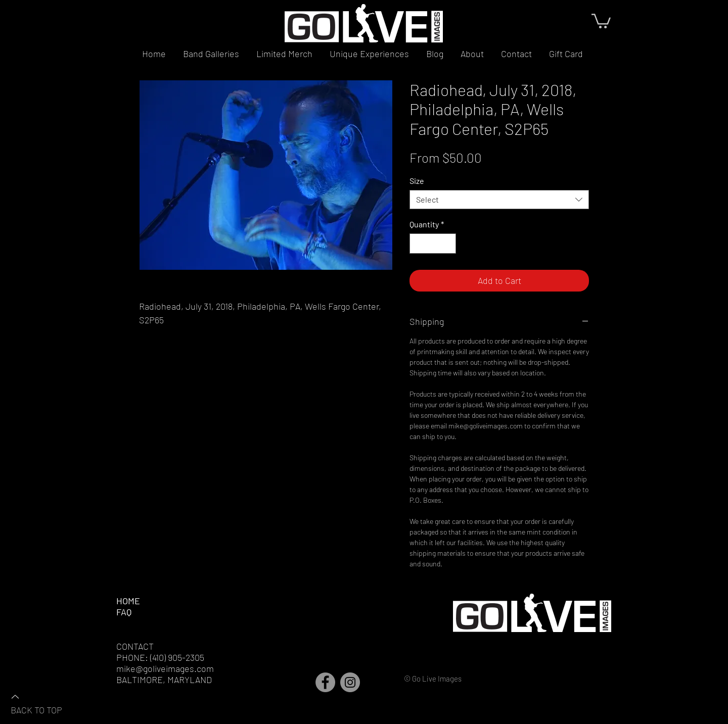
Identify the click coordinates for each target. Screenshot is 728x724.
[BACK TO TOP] (46, 703)
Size (417, 181)
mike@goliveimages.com (165, 668)
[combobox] (499, 200)
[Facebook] (325, 682)
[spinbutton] (433, 244)
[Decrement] (418, 244)
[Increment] (447, 244)
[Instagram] (350, 682)
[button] (601, 20)
